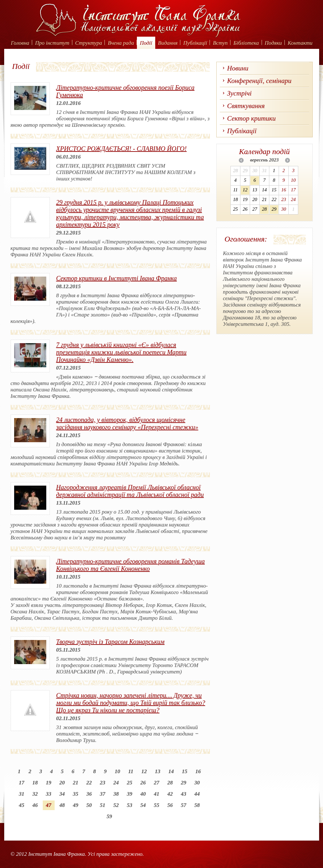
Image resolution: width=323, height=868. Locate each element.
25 (130, 783)
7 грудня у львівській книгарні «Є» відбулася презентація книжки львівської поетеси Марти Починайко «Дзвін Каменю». (121, 352)
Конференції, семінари (259, 81)
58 (197, 805)
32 (35, 794)
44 (197, 794)
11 (131, 771)
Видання (168, 43)
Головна (20, 43)
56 (170, 805)
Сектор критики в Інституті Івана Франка (117, 278)
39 (130, 794)
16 (198, 771)
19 (49, 783)
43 (184, 794)
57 (184, 805)
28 (170, 783)
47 (49, 805)
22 (89, 783)
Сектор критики (251, 118)
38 (116, 794)
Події (146, 43)
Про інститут (52, 43)
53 (130, 805)
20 (62, 783)
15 (185, 771)
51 (103, 805)
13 (158, 771)
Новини (238, 68)
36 (89, 794)
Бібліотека (246, 43)
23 (103, 783)
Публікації (195, 43)
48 (62, 805)
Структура (89, 43)
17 (22, 783)
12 (144, 771)
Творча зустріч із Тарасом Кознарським (110, 642)
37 (103, 794)
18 (35, 783)
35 (76, 794)
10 (117, 771)
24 (116, 783)
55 (157, 805)
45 (22, 805)
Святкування (246, 106)
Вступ (220, 43)
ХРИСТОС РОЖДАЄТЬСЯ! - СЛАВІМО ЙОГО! (121, 149)
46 (35, 805)
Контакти (300, 43)
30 (197, 783)
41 (157, 794)
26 (143, 783)
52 (116, 805)
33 (49, 794)
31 (22, 794)
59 (109, 816)
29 (184, 783)
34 (62, 794)
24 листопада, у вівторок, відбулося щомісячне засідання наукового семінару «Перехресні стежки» (127, 423)
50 (89, 805)
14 (171, 771)
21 (76, 783)
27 (157, 783)
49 (76, 805)
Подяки (274, 43)
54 (143, 805)
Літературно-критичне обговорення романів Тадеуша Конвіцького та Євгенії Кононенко (131, 565)
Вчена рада (121, 43)
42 (170, 794)
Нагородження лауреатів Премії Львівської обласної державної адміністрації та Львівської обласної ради (130, 491)
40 (143, 794)
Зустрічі (239, 93)
